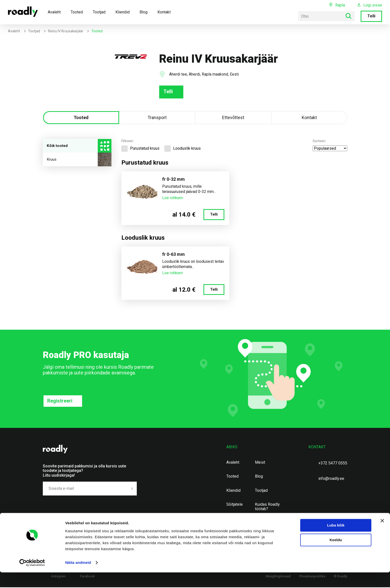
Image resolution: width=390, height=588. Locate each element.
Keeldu (336, 556)
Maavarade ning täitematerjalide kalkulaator (268, 526)
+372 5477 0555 (333, 464)
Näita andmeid (78, 578)
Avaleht (54, 12)
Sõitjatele (235, 505)
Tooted (77, 12)
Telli (371, 16)
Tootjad (99, 12)
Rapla (340, 5)
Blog (144, 12)
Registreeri (60, 402)
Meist (260, 463)
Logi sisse (373, 5)
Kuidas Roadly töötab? (267, 507)
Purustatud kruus (140, 149)
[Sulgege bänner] (382, 536)
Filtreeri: (128, 141)
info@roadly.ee (331, 479)
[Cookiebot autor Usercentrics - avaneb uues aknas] (32, 578)
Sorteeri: (319, 141)
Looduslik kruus (183, 149)
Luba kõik (336, 541)
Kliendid (122, 12)
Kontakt (164, 12)
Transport (157, 118)
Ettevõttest (233, 118)
